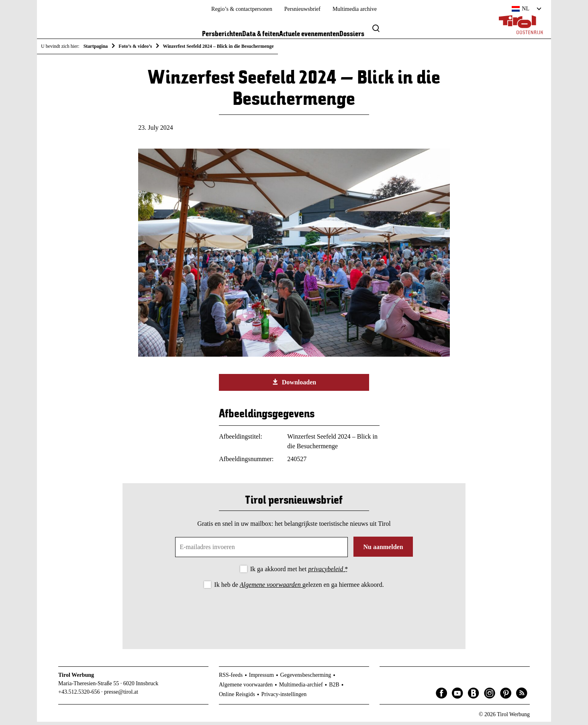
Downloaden (294, 385)
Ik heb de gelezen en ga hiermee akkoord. (299, 587)
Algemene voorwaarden (271, 587)
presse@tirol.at (121, 695)
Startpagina (96, 46)
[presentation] (294, 615)
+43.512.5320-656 (79, 695)
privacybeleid (326, 572)
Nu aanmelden (383, 550)
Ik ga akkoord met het (299, 572)
